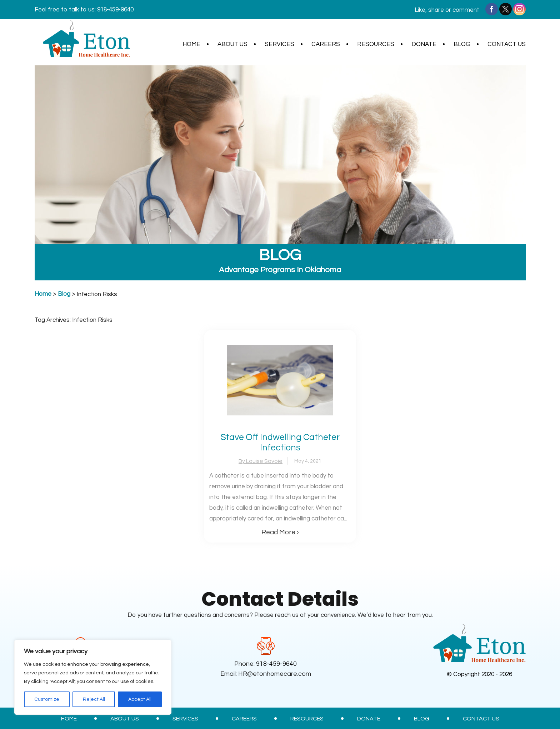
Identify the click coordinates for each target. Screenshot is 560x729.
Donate (424, 44)
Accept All (140, 699)
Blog (462, 44)
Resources (376, 44)
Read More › (280, 532)
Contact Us (507, 44)
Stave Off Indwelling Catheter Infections (280, 442)
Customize (47, 699)
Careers (326, 44)
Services (279, 44)
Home (191, 44)
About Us (232, 44)
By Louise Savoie (261, 461)
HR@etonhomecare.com (275, 674)
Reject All (94, 699)
